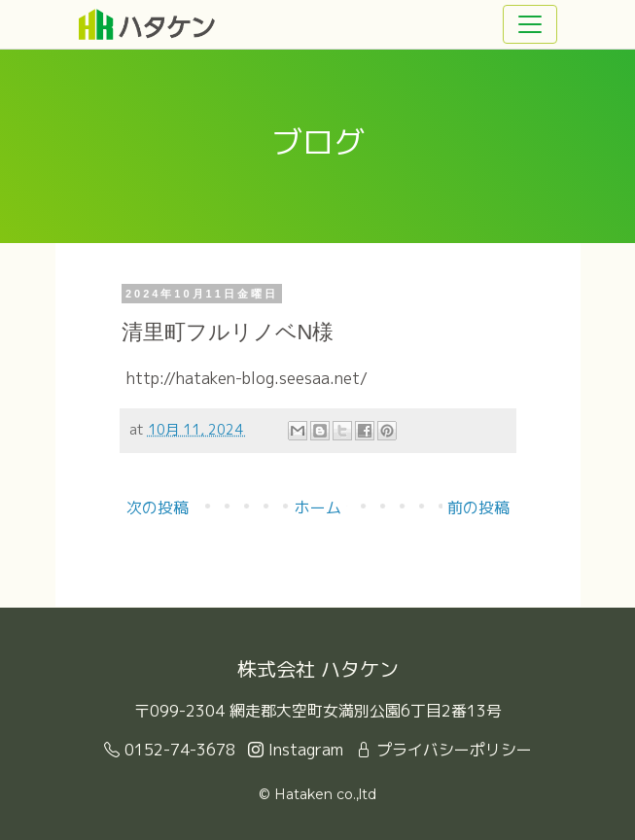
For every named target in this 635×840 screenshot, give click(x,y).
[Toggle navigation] (530, 24)
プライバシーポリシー (444, 750)
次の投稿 (158, 507)
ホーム (318, 507)
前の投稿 (478, 507)
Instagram (296, 750)
